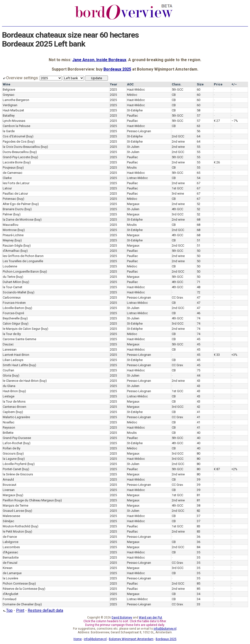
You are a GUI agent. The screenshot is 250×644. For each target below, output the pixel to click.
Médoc (132, 95)
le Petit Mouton (13, 531)
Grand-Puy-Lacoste (16, 157)
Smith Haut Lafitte (15, 365)
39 (199, 479)
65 (199, 173)
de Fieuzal (10, 563)
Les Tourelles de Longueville (23, 261)
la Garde (9, 131)
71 (199, 282)
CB (174, 95)
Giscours (9, 453)
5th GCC (177, 90)
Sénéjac (8, 521)
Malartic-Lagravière (16, 417)
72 (199, 292)
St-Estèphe (135, 110)
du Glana (9, 386)
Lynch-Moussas (14, 121)
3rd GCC (178, 214)
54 (199, 178)
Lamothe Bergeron (16, 100)
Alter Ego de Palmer (17, 204)
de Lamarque (12, 573)
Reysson (9, 427)
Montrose (10, 230)
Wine (7, 84)
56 (199, 131)
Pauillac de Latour (15, 193)
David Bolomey (122, 618)
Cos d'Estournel (14, 136)
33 (199, 604)
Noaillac (9, 422)
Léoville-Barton (13, 308)
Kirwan (8, 568)
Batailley (9, 116)
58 (199, 110)
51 (199, 240)
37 (199, 516)
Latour (7, 188)
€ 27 (217, 121)
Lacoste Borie (13, 162)
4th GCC (177, 209)
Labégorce (11, 542)
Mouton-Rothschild (16, 526)
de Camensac (12, 173)
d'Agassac (10, 552)
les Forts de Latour (16, 183)
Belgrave (9, 90)
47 (199, 297)
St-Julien (133, 147)
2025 (113, 90)
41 (199, 412)
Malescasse (11, 516)
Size (200, 84)
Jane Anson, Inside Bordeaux (99, 60)
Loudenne (10, 266)
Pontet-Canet (12, 469)
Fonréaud (10, 599)
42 (199, 407)
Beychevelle (11, 318)
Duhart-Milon (12, 282)
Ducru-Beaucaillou (16, 152)
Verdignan (10, 105)
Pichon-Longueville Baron (21, 271)
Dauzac (8, 344)
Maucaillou (11, 225)
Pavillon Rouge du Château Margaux (28, 500)
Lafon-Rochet (12, 443)
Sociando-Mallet (14, 292)
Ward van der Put (150, 618)
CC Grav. (178, 297)
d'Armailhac (11, 251)
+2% (234, 469)
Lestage (9, 396)
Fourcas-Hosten (14, 303)
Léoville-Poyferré (15, 464)
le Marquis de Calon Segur (21, 329)
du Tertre (9, 277)
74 (199, 318)
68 (199, 219)
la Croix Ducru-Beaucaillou (21, 147)
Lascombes (11, 547)
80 (199, 453)
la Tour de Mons (14, 401)
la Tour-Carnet (12, 287)
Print (20, 610)
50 (199, 251)
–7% (235, 121)
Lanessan (10, 349)
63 (199, 126)
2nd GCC (178, 136)
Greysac (9, 95)
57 (199, 116)
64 (199, 136)
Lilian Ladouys (13, 360)
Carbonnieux (12, 297)
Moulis (132, 167)
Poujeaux (9, 167)
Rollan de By (12, 448)
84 (199, 547)
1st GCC (177, 188)
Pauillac (132, 116)
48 (199, 287)
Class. (177, 84)
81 (199, 495)
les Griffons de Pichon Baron (23, 256)
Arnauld (8, 479)
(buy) (30, 136)
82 (199, 511)
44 (199, 375)
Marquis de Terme (15, 505)
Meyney (8, 240)
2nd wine (178, 142)
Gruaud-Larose (13, 511)
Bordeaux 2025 (117, 69)
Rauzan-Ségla (13, 245)
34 (199, 594)
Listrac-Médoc (137, 178)
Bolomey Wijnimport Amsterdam (131, 639)
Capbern (9, 412)
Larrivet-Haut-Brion (16, 355)
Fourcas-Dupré (13, 313)
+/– (234, 84)
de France (10, 537)
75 (199, 370)
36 (199, 537)
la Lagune (10, 459)
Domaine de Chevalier (18, 604)
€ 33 (217, 355)
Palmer (8, 214)
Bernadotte (11, 557)
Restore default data (45, 610)
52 (199, 204)
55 (199, 147)
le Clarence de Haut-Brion (21, 381)
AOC (130, 84)
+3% (234, 355)
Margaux (133, 204)
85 (199, 583)
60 (199, 90)
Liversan (9, 490)
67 (199, 183)
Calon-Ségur (12, 323)
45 (199, 339)
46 (199, 313)
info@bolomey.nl (165, 629)
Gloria (7, 375)
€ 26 (217, 162)
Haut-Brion (10, 391)
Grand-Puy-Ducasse (17, 438)
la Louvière (10, 578)
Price (218, 84)
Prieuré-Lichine (13, 235)
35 (199, 552)
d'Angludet (11, 594)
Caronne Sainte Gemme (19, 339)
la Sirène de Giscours (18, 474)
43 (199, 381)
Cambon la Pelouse (16, 126)
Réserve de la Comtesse (20, 589)
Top (7, 610)
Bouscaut (10, 485)
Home (78, 639)
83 (199, 526)
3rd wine (178, 193)
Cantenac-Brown (14, 407)
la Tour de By (12, 334)
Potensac (9, 199)
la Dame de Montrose (18, 219)
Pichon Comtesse (15, 583)
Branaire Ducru (13, 209)
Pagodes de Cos (15, 142)
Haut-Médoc (136, 90)
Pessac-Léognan (139, 131)
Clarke (7, 178)
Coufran (8, 370)
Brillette (8, 433)
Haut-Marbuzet (13, 110)
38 (199, 505)
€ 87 (217, 469)
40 (199, 433)
